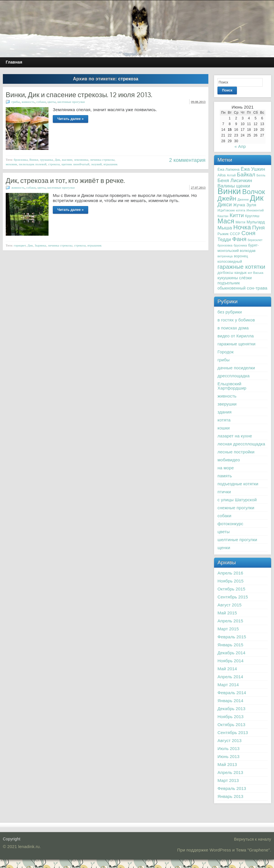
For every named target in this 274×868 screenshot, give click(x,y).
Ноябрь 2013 (230, 717)
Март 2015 (228, 629)
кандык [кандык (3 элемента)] (240, 273)
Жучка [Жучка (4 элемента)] (239, 205)
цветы (52, 102)
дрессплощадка (233, 376)
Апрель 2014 (230, 677)
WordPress (220, 850)
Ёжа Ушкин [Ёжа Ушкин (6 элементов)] (253, 169)
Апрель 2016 (230, 573)
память (225, 476)
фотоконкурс (230, 524)
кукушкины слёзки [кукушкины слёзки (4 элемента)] (235, 278)
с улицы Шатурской (237, 500)
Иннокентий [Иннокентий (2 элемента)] (255, 210)
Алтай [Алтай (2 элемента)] (231, 175)
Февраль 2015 (232, 637)
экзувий (96, 164)
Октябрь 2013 (231, 725)
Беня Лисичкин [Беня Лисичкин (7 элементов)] (235, 180)
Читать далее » (70, 119)
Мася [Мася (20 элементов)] (226, 221)
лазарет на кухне (235, 436)
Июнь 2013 (228, 756)
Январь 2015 (230, 645)
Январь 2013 (230, 796)
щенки (224, 548)
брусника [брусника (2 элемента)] (240, 245)
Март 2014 (228, 685)
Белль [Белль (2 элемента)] (261, 175)
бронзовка (21, 160)
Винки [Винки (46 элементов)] (229, 191)
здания (224, 412)
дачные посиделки (236, 368)
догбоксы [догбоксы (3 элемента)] (225, 273)
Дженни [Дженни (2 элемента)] (243, 199)
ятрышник (110, 164)
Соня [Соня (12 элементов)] (248, 233)
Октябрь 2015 (231, 589)
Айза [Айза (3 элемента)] (222, 175)
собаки (41, 102)
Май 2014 (227, 669)
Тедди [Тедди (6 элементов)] (224, 239)
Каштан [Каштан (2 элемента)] (223, 216)
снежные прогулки (236, 508)
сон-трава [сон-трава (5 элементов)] (257, 288)
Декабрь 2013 (231, 709)
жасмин (67, 160)
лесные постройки (236, 452)
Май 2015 (227, 613)
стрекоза (54, 164)
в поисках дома (233, 328)
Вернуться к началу (253, 839)
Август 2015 (229, 605)
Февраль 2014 (232, 693)
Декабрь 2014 (231, 653)
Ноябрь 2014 (230, 661)
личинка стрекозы (102, 160)
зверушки (227, 404)
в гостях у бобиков (236, 320)
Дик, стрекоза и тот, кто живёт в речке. (65, 181)
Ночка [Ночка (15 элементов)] (242, 227)
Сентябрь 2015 (233, 597)
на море (226, 468)
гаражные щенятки (236, 344)
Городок (226, 352)
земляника (81, 160)
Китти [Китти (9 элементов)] (237, 215)
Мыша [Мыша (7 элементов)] (225, 228)
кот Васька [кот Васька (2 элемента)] (256, 273)
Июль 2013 (228, 748)
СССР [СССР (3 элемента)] (235, 234)
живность (28, 102)
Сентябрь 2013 (233, 732)
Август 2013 (229, 740)
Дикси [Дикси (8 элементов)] (225, 205)
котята (224, 420)
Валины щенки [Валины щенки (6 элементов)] (234, 186)
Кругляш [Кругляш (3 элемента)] (252, 216)
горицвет (20, 245)
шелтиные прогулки (71, 102)
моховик (11, 164)
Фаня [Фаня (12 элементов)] (239, 239)
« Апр (240, 146)
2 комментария (187, 160)
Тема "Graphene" (253, 850)
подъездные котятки (238, 484)
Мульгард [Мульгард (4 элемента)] (256, 222)
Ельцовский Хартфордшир (232, 386)
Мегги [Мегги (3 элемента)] (240, 222)
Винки (34, 160)
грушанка (47, 160)
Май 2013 (227, 764)
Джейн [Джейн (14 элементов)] (227, 198)
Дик (58, 160)
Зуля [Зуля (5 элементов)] (251, 205)
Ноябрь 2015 (230, 581)
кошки (224, 428)
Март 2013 (228, 780)
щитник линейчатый (75, 164)
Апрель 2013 (230, 772)
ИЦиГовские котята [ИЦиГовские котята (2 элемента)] (231, 210)
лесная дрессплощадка (241, 444)
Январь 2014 (230, 701)
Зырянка (40, 245)
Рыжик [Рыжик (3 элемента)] (223, 234)
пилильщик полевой (33, 164)
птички (224, 492)
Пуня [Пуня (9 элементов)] (259, 228)
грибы (16, 102)
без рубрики (230, 312)
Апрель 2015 (230, 621)
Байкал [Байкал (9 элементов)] (246, 175)
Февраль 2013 (232, 788)
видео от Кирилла (236, 336)
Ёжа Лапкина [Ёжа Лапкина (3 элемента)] (228, 170)
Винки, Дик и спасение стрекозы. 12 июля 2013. (79, 95)
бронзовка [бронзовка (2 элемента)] (225, 245)
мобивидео (229, 460)
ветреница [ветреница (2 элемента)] (225, 256)
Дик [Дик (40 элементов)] (257, 198)
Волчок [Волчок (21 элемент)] (253, 192)
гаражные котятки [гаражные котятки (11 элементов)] (241, 267)
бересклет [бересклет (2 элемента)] (255, 240)
